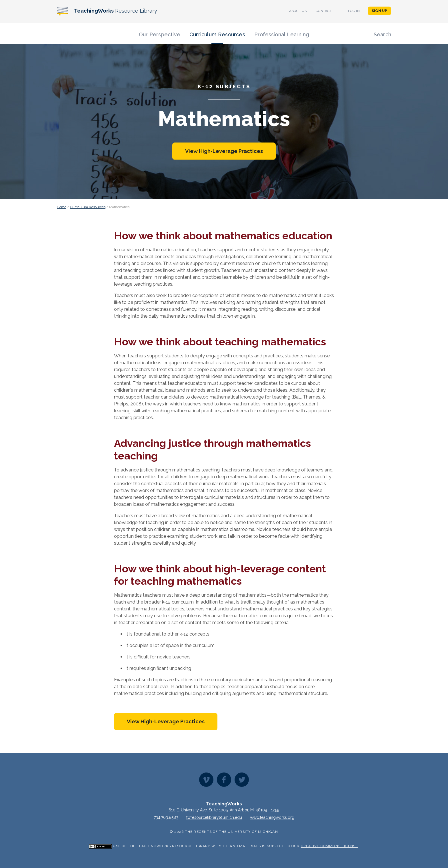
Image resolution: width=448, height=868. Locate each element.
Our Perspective (160, 34)
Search (382, 34)
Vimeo (206, 780)
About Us (298, 11)
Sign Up (379, 11)
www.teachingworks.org (272, 817)
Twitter (242, 780)
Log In (354, 11)
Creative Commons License (329, 846)
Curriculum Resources (217, 34)
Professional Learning (282, 34)
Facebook (224, 780)
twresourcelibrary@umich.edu (214, 817)
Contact (324, 11)
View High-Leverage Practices (224, 151)
